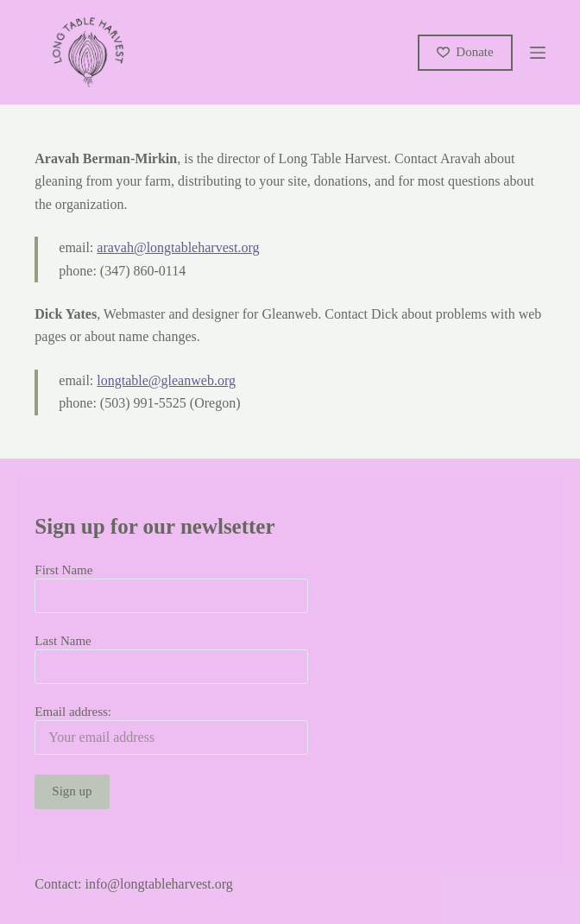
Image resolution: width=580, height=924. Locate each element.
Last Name (63, 641)
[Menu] (538, 53)
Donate (465, 52)
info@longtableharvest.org (159, 884)
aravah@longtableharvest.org (178, 247)
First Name (63, 570)
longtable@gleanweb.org (166, 380)
